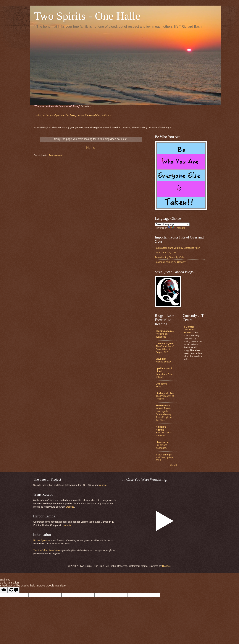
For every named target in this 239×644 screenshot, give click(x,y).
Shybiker (161, 359)
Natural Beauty (163, 362)
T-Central (189, 327)
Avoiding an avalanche (162, 335)
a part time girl (164, 455)
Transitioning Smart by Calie (170, 257)
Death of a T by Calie (166, 252)
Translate (177, 228)
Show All (174, 465)
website (103, 485)
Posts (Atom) (56, 155)
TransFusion (163, 405)
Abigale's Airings (161, 428)
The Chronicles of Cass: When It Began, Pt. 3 (165, 349)
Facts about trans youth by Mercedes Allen (177, 248)
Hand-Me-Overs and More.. (164, 434)
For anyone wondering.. (162, 447)
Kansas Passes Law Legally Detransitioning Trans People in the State (164, 414)
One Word (161, 384)
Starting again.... (165, 331)
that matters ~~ (73, 115)
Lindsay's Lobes (165, 393)
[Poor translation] (14, 590)
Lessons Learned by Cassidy (170, 262)
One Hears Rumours (189, 331)
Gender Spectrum (41, 540)
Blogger (166, 566)
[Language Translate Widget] (172, 224)
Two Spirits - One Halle (87, 16)
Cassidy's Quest (165, 343)
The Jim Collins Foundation (46, 550)
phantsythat (163, 442)
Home (91, 148)
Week (159, 387)
